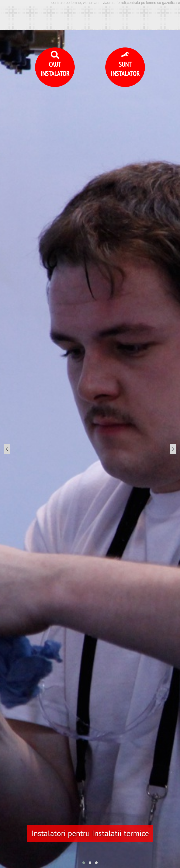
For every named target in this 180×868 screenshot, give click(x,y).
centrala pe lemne (97, 726)
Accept (90, 855)
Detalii (160, 839)
